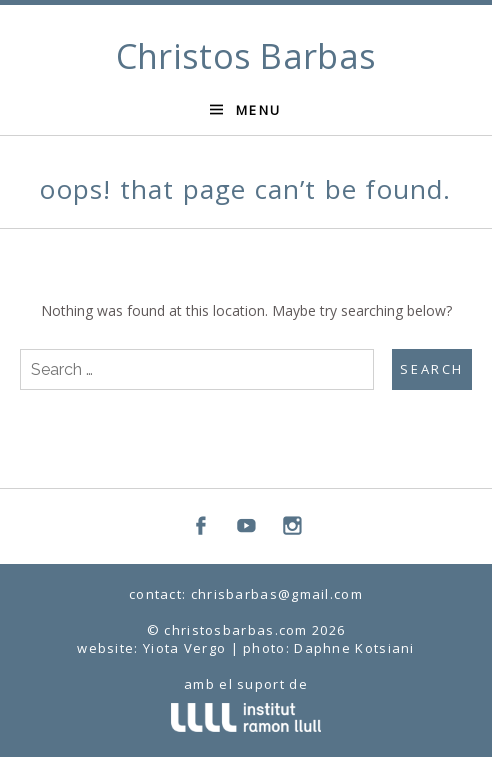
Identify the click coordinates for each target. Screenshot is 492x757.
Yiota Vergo (184, 648)
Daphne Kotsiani (354, 648)
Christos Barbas (246, 56)
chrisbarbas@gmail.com (277, 594)
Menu (259, 110)
